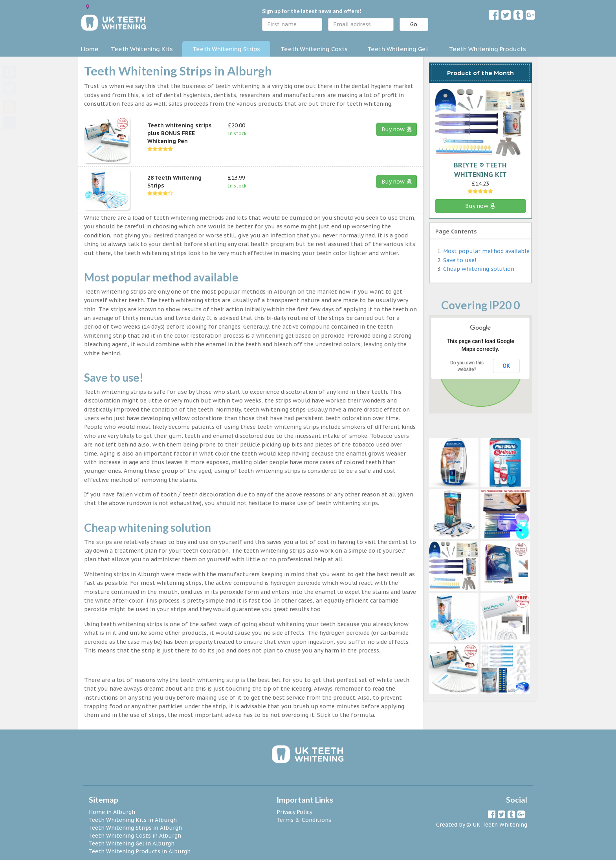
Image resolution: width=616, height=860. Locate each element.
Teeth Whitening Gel (398, 49)
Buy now (397, 129)
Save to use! (460, 260)
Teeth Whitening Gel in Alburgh (132, 843)
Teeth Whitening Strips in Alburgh (135, 828)
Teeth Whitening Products (488, 49)
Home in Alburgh (112, 812)
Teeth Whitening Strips (226, 49)
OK (507, 366)
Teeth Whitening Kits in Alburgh (133, 820)
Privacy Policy (294, 812)
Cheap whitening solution (479, 269)
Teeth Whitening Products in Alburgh (140, 851)
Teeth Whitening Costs (314, 49)
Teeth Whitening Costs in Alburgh (135, 836)
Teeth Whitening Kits (142, 49)
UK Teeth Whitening (500, 825)
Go (414, 24)
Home (90, 49)
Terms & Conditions (304, 820)
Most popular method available (486, 251)
